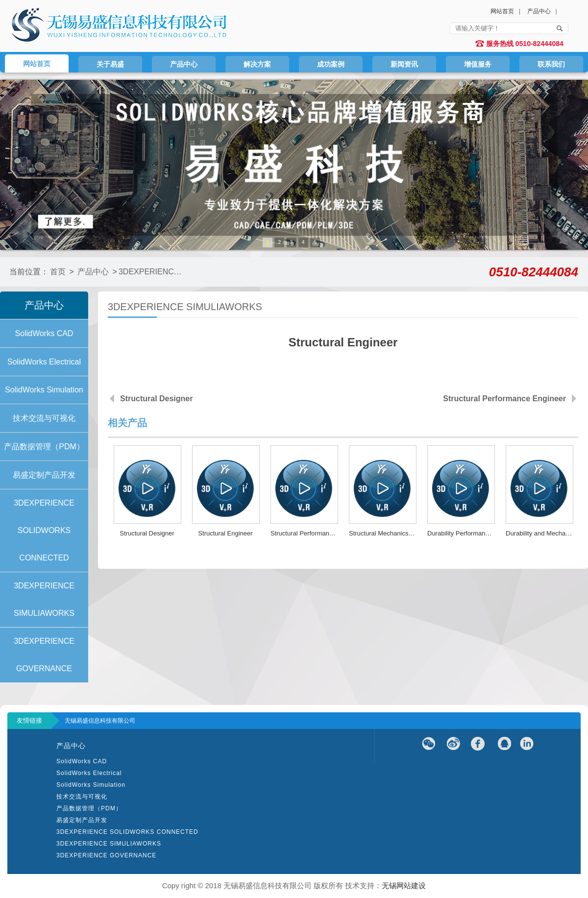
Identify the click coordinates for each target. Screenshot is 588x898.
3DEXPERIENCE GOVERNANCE (106, 855)
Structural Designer (156, 399)
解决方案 (257, 64)
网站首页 (502, 11)
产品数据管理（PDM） (89, 808)
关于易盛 (110, 64)
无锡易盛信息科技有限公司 (100, 721)
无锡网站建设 (404, 886)
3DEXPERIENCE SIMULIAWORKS (151, 272)
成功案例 (331, 64)
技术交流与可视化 (82, 797)
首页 (58, 272)
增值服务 (478, 64)
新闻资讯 (404, 64)
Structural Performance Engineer (504, 399)
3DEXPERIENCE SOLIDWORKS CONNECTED (127, 832)
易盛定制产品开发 (82, 820)
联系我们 (551, 64)
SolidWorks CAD (82, 761)
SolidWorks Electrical (89, 773)
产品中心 (539, 11)
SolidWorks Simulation (91, 785)
